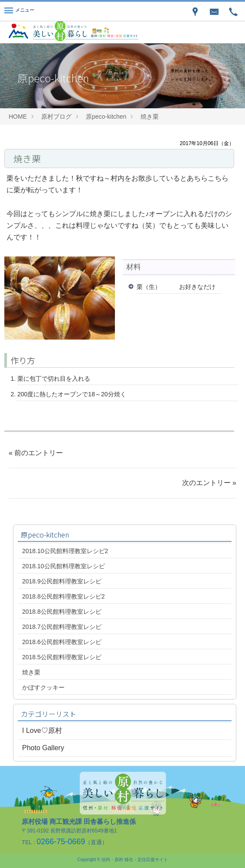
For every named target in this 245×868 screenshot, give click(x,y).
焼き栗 (150, 117)
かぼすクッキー (43, 687)
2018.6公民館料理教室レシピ (62, 642)
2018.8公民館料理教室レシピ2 (64, 596)
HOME (18, 117)
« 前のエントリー (36, 453)
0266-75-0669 (61, 842)
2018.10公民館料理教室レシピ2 (65, 551)
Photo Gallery (43, 748)
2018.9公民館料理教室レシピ (62, 581)
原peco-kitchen (106, 117)
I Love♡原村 (42, 730)
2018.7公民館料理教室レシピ (62, 627)
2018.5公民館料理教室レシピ (62, 657)
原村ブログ (56, 117)
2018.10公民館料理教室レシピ (64, 566)
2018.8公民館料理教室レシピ (62, 612)
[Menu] (19, 11)
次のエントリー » (209, 483)
